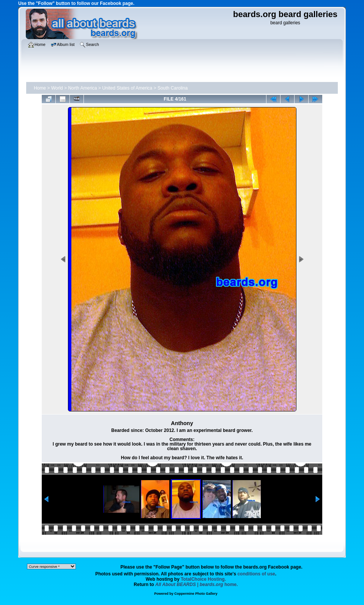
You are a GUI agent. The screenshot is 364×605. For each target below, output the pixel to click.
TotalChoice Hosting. (203, 579)
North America (82, 88)
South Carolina (173, 88)
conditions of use (256, 574)
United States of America (127, 88)
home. (197, 585)
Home (40, 88)
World (57, 88)
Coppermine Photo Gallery (196, 594)
